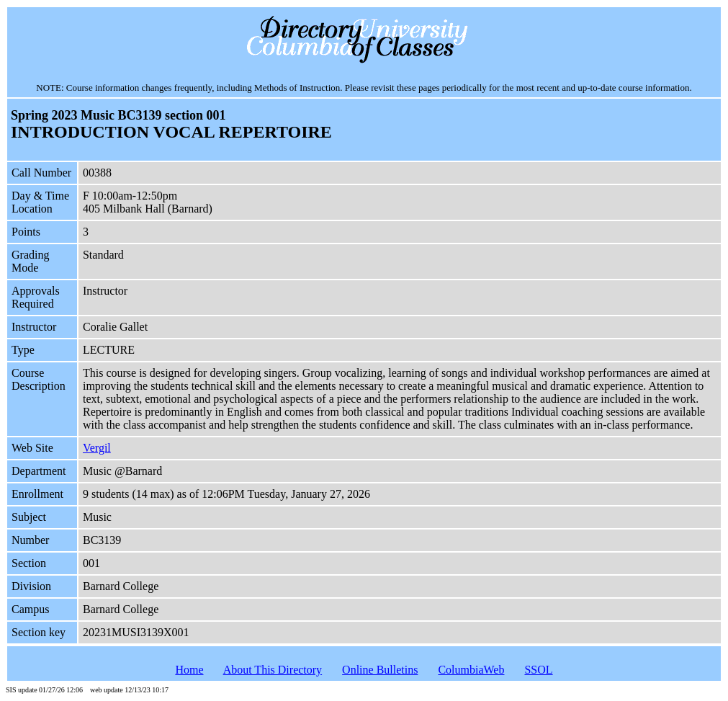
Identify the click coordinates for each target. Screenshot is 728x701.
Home (189, 670)
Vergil (97, 448)
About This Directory (273, 670)
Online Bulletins (380, 670)
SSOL (538, 670)
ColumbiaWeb (471, 670)
